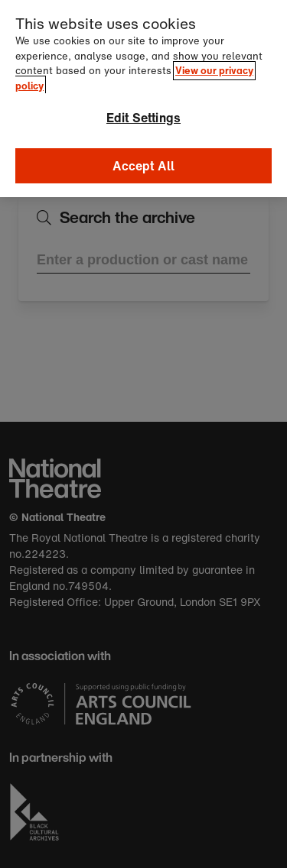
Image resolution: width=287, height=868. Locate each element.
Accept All (144, 153)
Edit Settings (143, 105)
